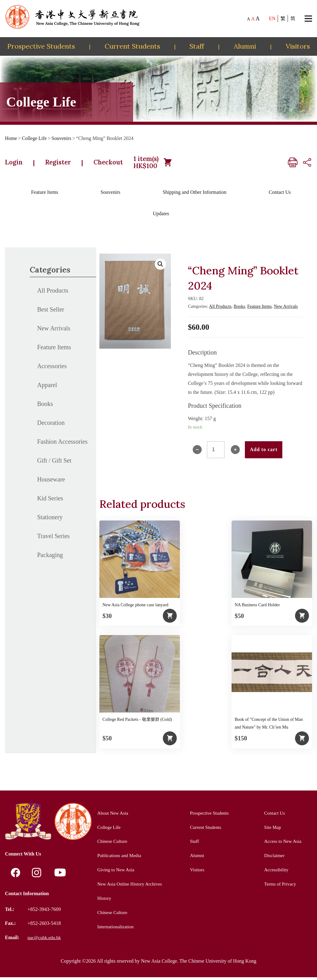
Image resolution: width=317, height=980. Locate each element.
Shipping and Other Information (194, 195)
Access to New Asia (282, 844)
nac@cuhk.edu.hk (45, 940)
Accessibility (275, 872)
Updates (161, 217)
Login (15, 164)
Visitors (298, 46)
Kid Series (50, 501)
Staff (197, 46)
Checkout (121, 164)
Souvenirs (61, 138)
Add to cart (264, 453)
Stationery (50, 520)
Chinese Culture (111, 844)
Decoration (51, 426)
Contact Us (280, 195)
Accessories (52, 369)
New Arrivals (54, 331)
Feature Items (45, 195)
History (102, 901)
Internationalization (114, 929)
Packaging (50, 558)
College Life (34, 138)
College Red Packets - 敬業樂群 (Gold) (137, 723)
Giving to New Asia (115, 872)
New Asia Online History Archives (129, 887)
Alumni (245, 46)
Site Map (271, 830)
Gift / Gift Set (54, 464)
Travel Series (53, 539)
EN (272, 18)
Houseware (51, 482)
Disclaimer (273, 858)
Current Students (132, 46)
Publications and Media (118, 858)
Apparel (47, 388)
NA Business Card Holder (257, 608)
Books (45, 407)
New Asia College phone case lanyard (135, 608)
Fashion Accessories (62, 445)
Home (11, 138)
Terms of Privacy (279, 887)
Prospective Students (41, 46)
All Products (53, 294)
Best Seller (51, 312)
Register (65, 164)
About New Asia (111, 816)
